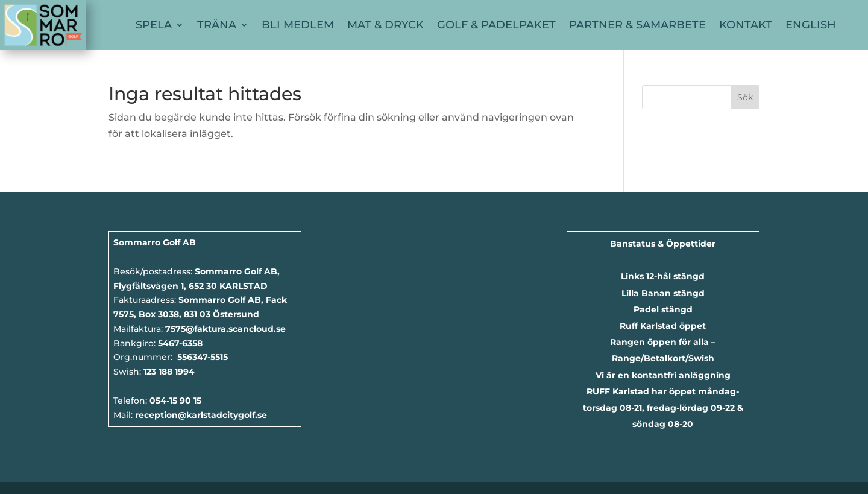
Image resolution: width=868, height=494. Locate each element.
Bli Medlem (298, 25)
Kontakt (746, 25)
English (811, 25)
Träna (217, 25)
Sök (745, 97)
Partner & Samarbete (637, 25)
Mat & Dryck (385, 25)
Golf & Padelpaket (496, 25)
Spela (154, 25)
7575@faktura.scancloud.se (225, 329)
